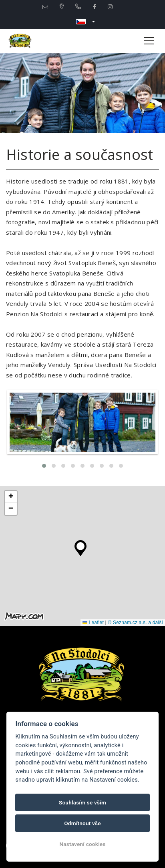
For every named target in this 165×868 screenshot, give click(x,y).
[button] (80, 546)
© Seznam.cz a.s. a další (135, 623)
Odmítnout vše (82, 823)
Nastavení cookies (82, 844)
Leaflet (93, 623)
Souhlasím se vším (82, 802)
